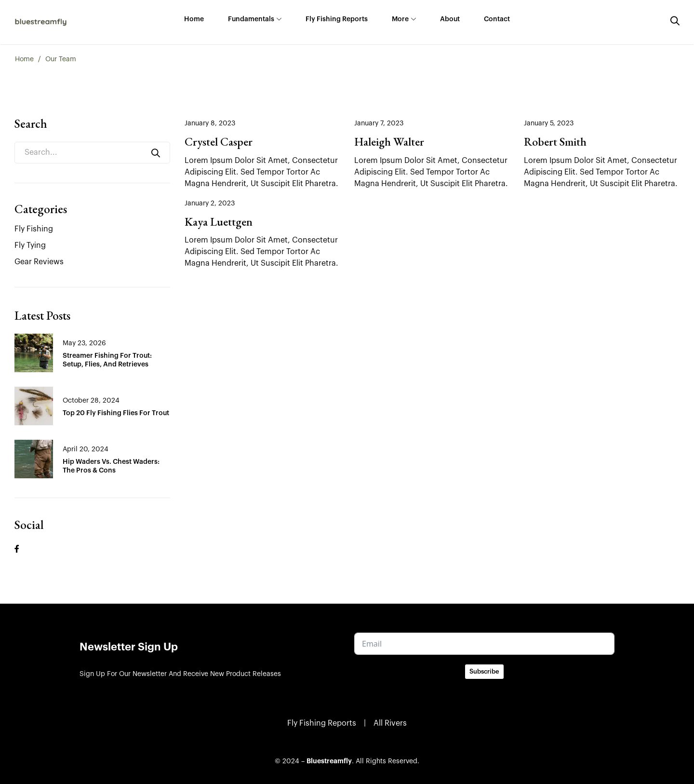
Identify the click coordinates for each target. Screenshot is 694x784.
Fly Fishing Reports (322, 723)
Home (24, 59)
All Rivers (390, 723)
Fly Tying (30, 245)
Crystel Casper (219, 142)
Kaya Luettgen (219, 222)
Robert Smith (555, 142)
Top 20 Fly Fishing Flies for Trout (116, 413)
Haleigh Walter (389, 142)
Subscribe (484, 671)
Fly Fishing (34, 229)
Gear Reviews (39, 262)
